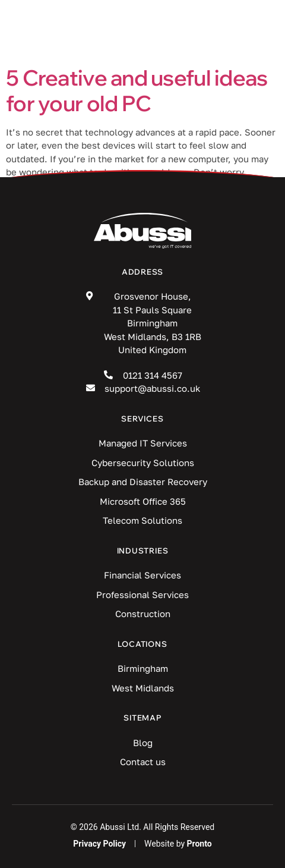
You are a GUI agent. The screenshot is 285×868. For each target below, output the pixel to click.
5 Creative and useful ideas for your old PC (137, 90)
